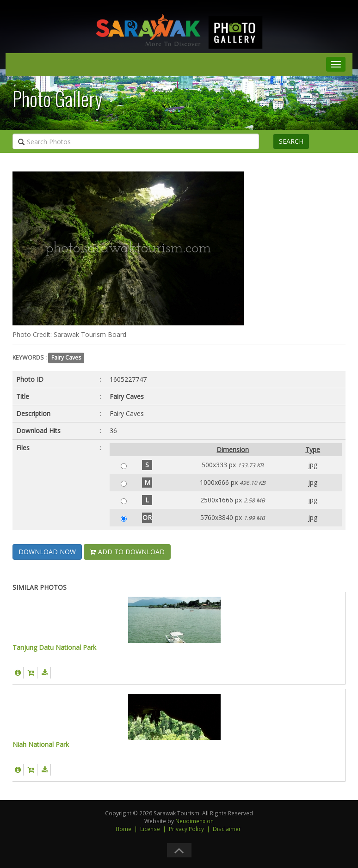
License (150, 829)
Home (123, 829)
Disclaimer (227, 829)
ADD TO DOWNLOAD (127, 552)
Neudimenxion (194, 821)
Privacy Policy (186, 829)
